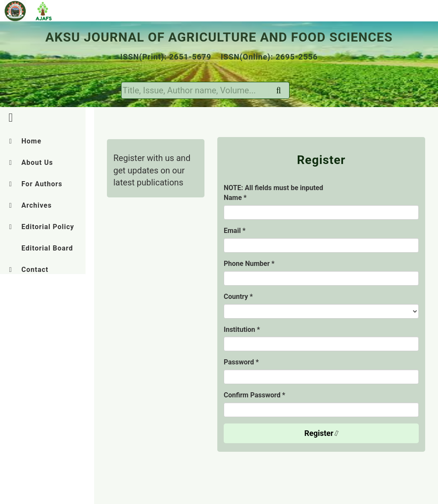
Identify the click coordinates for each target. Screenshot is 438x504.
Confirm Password (255, 395)
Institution (242, 330)
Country (238, 297)
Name (235, 198)
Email (235, 231)
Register (322, 433)
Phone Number (249, 264)
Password (241, 362)
